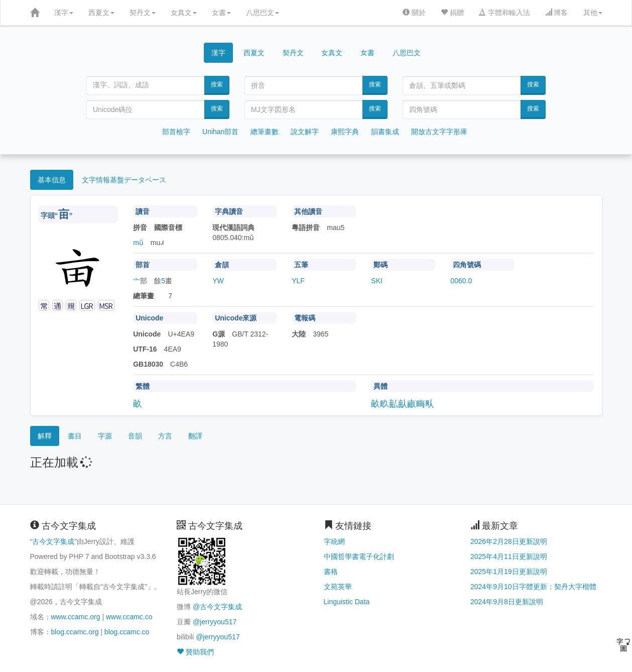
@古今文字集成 (217, 607)
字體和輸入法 (504, 13)
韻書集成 (385, 132)
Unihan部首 (220, 132)
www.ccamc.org (76, 617)
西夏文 (101, 13)
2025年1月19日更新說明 (509, 572)
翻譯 (195, 436)
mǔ (138, 243)
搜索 (217, 84)
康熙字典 (345, 132)
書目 (75, 436)
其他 (593, 13)
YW (218, 281)
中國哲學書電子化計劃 (359, 556)
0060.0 (461, 281)
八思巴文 (263, 13)
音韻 (135, 436)
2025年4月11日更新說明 (509, 556)
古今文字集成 (53, 541)
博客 (557, 13)
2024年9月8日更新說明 (507, 602)
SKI (377, 281)
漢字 (64, 13)
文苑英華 (338, 587)
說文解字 (305, 132)
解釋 (45, 436)
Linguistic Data (347, 602)
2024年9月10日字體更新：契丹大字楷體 (533, 587)
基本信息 (52, 180)
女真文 (184, 13)
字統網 (334, 541)
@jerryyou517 (215, 622)
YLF (298, 281)
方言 (165, 436)
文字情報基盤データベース (124, 180)
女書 (221, 13)
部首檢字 (176, 132)
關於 (414, 13)
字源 (105, 436)
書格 (331, 572)
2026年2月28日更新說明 (509, 541)
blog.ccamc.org (75, 632)
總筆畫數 (265, 132)
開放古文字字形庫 (439, 132)
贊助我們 (195, 652)
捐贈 (452, 13)
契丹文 (143, 13)
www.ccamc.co (129, 617)
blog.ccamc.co (127, 632)
